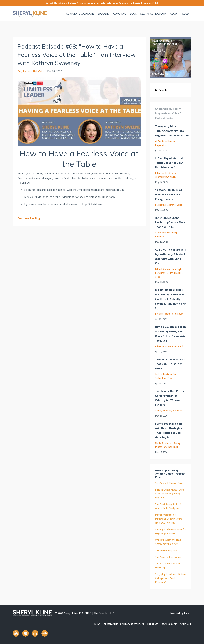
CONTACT (186, 625)
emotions (167, 411)
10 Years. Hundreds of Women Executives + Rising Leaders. (168, 195)
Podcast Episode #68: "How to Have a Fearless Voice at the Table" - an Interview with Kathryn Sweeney (74, 54)
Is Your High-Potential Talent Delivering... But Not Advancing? (169, 163)
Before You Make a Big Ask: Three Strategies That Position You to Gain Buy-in (169, 430)
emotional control (167, 141)
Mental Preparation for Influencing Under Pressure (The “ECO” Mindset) (168, 519)
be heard (160, 205)
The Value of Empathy (166, 550)
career (158, 411)
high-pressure (176, 273)
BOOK (133, 14)
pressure (159, 237)
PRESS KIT (151, 625)
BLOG (94, 625)
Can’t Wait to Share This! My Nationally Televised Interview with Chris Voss (171, 256)
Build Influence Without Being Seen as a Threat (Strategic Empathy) (170, 494)
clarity (158, 443)
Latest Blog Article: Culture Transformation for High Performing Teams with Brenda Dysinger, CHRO (102, 3)
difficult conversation (165, 269)
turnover (178, 314)
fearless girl (30, 71)
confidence (160, 233)
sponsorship (161, 177)
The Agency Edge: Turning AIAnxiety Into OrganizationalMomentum (171, 131)
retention (168, 314)
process (159, 314)
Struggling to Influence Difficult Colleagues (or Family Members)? (171, 578)
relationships (169, 374)
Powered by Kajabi (181, 613)
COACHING (120, 14)
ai (156, 141)
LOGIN (186, 14)
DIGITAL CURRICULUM (153, 14)
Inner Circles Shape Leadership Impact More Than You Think (170, 223)
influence (160, 173)
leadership (171, 173)
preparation (161, 145)
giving (177, 443)
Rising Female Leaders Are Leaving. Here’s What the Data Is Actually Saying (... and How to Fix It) (171, 299)
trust (170, 378)
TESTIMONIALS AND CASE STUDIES (122, 625)
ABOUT (174, 14)
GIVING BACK (168, 625)
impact (158, 447)
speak (181, 346)
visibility (172, 177)
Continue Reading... (30, 218)
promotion (178, 411)
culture (158, 374)
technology (161, 378)
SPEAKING (104, 14)
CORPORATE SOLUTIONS (80, 14)
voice (41, 71)
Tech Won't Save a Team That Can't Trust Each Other (170, 364)
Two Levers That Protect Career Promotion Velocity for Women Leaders (170, 398)
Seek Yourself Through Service (170, 483)
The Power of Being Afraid (168, 557)
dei (19, 71)
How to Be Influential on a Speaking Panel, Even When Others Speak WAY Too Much (170, 334)
